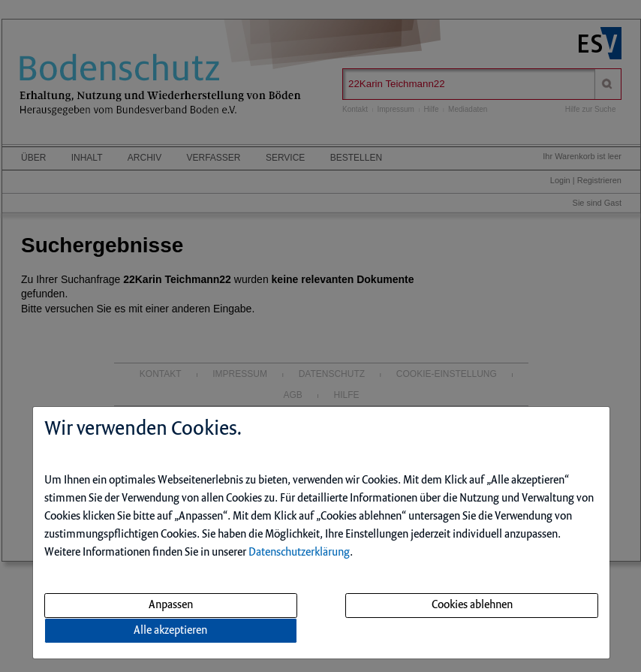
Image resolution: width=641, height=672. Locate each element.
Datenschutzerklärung (299, 553)
